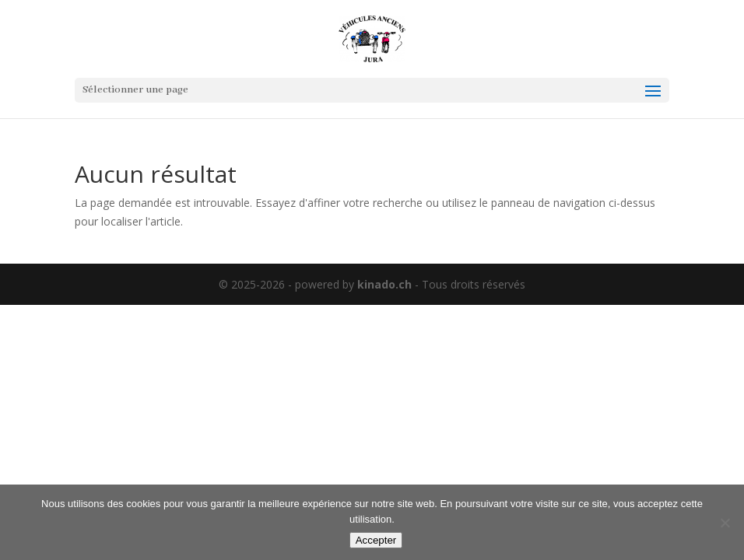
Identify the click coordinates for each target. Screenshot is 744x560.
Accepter (376, 540)
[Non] (725, 523)
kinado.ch (384, 284)
